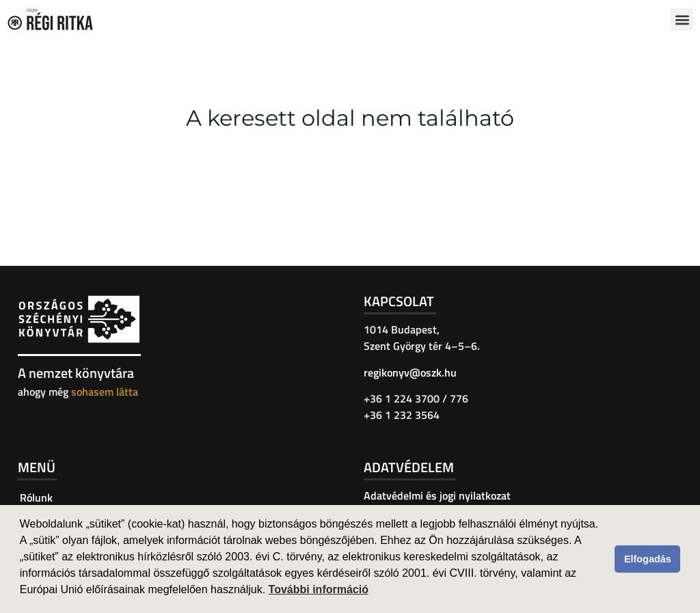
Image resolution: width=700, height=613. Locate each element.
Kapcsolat (399, 301)
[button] (682, 19)
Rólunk (36, 498)
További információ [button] (319, 589)
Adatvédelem (409, 467)
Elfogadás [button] (648, 559)
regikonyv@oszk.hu (410, 372)
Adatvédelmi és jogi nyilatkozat (437, 495)
